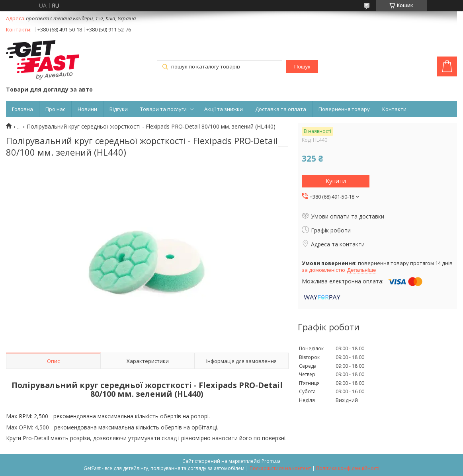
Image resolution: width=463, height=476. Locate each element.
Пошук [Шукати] (302, 67)
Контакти (394, 109)
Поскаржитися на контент (280, 468)
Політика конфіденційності (348, 468)
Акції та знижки (224, 109)
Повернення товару (344, 109)
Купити (336, 181)
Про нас (55, 109)
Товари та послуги (163, 109)
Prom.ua (271, 461)
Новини (87, 109)
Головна (22, 109)
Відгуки (119, 109)
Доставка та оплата (281, 109)
